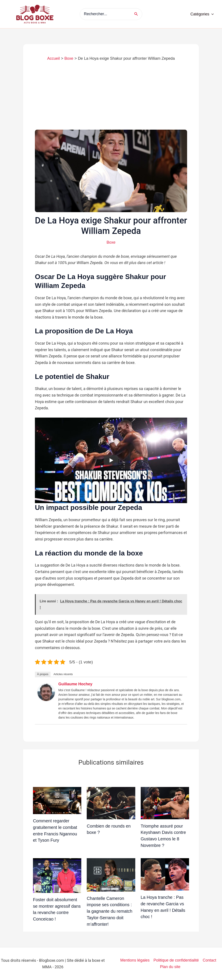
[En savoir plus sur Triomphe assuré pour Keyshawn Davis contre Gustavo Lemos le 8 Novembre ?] (165, 803)
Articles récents (63, 674)
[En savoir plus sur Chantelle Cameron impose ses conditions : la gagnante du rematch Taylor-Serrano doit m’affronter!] (111, 875)
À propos (43, 674)
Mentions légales (135, 960)
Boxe (111, 242)
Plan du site (170, 967)
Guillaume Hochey (75, 684)
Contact (209, 960)
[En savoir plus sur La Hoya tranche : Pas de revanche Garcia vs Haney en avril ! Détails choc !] (165, 874)
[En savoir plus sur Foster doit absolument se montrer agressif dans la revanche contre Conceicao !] (57, 875)
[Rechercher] (138, 14)
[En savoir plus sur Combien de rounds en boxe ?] (111, 803)
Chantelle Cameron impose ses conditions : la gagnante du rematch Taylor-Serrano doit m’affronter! (109, 911)
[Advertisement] (111, 97)
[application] (211, 14)
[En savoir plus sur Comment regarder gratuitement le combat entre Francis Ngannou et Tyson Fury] (57, 800)
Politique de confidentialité (176, 960)
